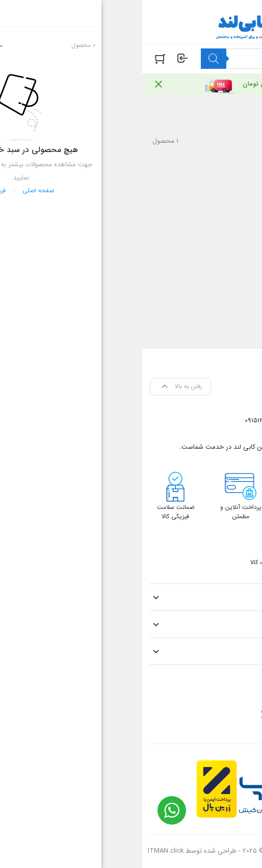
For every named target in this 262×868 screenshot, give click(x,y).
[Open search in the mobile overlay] (156, 59)
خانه (246, 111)
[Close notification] (16, 84)
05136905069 (201, 420)
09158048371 (160, 420)
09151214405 (120, 420)
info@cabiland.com (206, 434)
